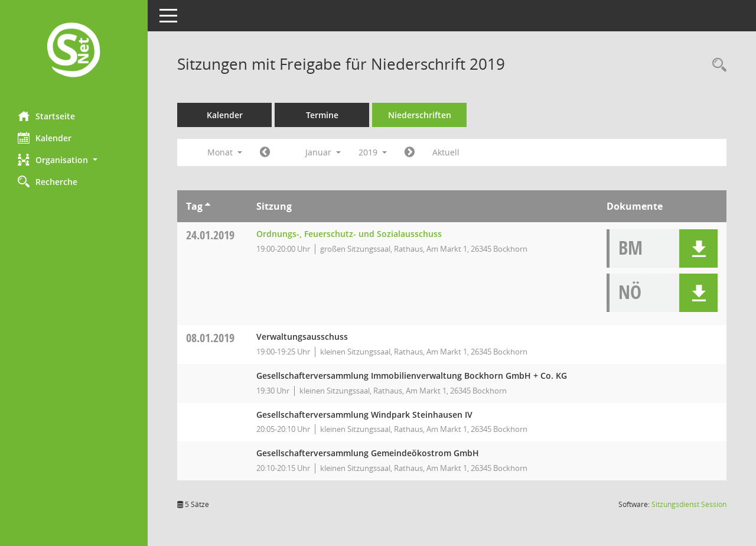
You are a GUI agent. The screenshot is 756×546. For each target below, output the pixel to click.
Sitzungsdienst (689, 504)
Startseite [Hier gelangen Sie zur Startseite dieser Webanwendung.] (46, 116)
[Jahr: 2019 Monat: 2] (410, 152)
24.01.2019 (210, 235)
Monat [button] (225, 152)
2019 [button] (373, 152)
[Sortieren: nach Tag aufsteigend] (208, 206)
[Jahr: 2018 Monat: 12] (265, 152)
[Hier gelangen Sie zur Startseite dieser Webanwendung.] (74, 51)
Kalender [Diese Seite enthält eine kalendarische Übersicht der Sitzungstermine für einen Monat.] (45, 138)
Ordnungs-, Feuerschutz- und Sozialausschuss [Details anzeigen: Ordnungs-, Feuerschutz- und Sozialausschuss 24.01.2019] (349, 234)
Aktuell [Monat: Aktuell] (446, 152)
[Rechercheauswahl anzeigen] (716, 65)
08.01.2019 (210, 338)
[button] (74, 160)
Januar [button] (323, 152)
